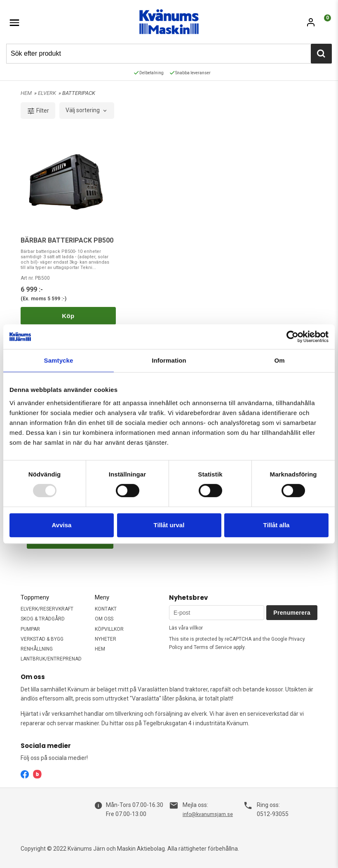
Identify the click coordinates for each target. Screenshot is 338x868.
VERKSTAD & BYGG (42, 639)
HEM (26, 93)
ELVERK (48, 93)
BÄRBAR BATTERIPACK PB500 (67, 240)
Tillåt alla (277, 525)
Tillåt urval (169, 525)
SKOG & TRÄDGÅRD (43, 619)
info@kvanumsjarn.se (208, 814)
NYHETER (106, 639)
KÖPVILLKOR (109, 629)
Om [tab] (279, 360)
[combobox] (87, 111)
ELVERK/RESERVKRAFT (47, 609)
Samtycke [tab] (59, 360)
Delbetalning (149, 73)
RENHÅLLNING (37, 649)
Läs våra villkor (186, 628)
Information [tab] (169, 360)
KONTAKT (106, 609)
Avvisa (62, 525)
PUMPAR (30, 629)
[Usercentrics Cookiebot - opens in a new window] (292, 337)
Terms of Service (213, 647)
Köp (68, 316)
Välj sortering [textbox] (83, 110)
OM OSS (104, 619)
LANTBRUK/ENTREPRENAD (51, 659)
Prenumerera (292, 613)
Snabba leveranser (190, 73)
